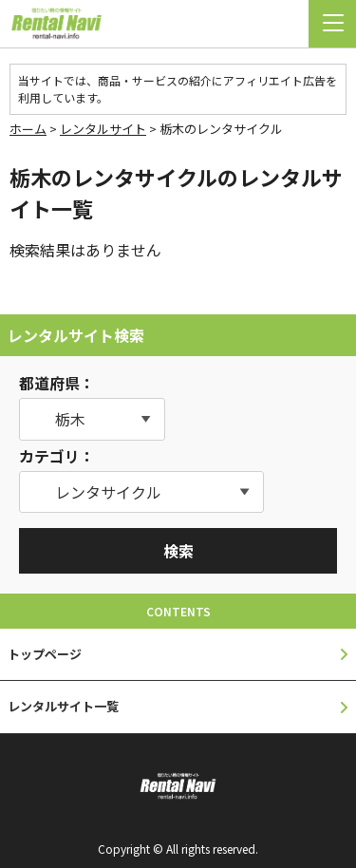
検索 (178, 551)
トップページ (45, 654)
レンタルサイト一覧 (63, 706)
